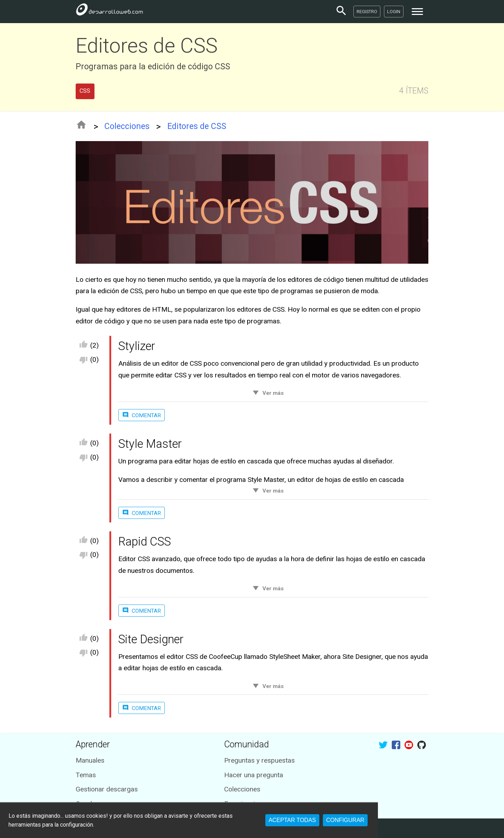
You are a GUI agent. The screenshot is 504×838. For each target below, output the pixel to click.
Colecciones (127, 126)
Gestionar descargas (107, 789)
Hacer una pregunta (254, 775)
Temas (86, 775)
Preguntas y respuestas (259, 760)
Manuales (90, 760)
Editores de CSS (197, 126)
